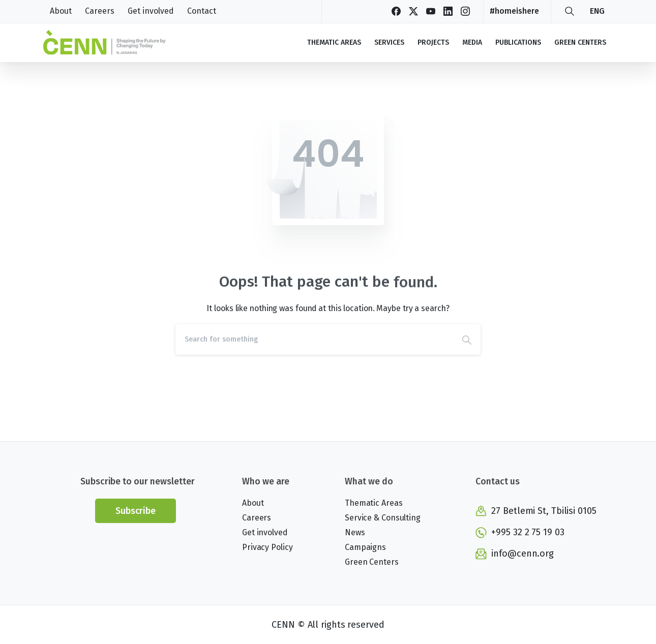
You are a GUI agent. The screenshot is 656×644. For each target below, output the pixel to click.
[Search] (314, 340)
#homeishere (514, 11)
